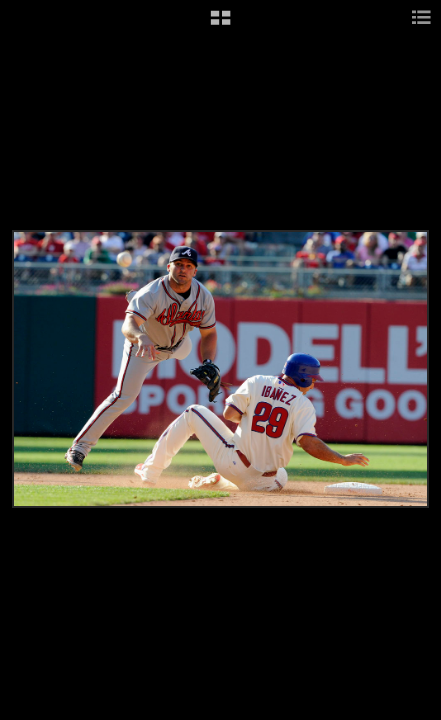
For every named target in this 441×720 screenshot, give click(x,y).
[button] (220, 25)
